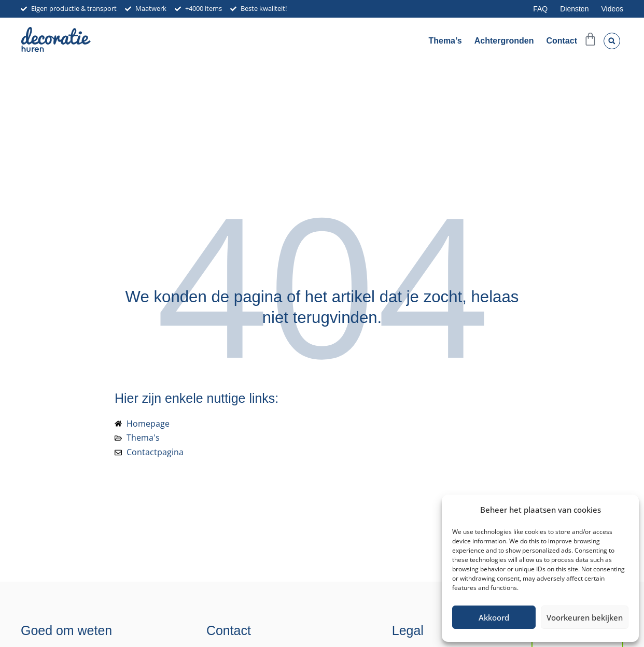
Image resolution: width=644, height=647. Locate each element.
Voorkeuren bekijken (585, 617)
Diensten (574, 9)
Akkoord (494, 617)
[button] (612, 41)
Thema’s (445, 41)
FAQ (540, 9)
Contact (562, 41)
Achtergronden (504, 41)
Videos (612, 9)
